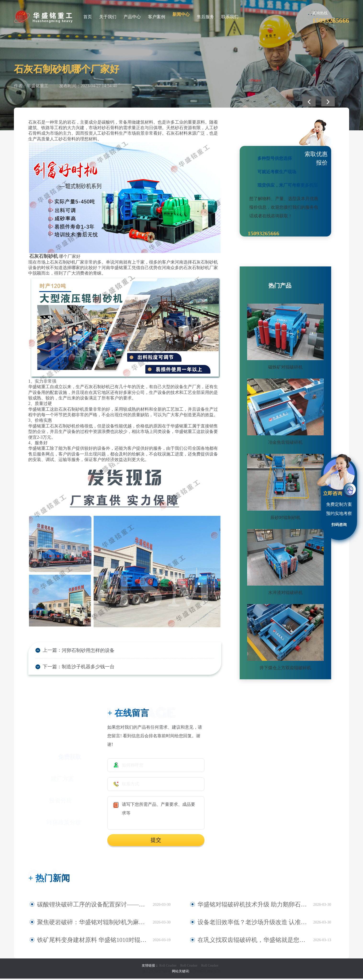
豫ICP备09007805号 (157, 973)
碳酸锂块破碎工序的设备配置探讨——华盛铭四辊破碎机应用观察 (93, 906)
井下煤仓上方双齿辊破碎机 (285, 668)
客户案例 (157, 17)
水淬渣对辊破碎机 (285, 593)
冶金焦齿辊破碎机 (285, 442)
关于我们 (108, 17)
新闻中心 (181, 14)
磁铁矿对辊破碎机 (285, 367)
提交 (156, 841)
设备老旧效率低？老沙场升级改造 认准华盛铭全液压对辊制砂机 (253, 924)
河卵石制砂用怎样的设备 (84, 651)
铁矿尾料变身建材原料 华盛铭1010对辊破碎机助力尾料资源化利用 (93, 941)
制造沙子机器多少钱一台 (84, 668)
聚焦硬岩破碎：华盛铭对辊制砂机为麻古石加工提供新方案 (93, 924)
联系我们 (230, 17)
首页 (88, 17)
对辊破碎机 (198, 973)
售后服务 (205, 17)
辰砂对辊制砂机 (285, 518)
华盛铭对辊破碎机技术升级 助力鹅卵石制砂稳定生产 (248, 906)
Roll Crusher (168, 967)
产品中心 (132, 17)
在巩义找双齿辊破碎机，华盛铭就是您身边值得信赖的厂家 (253, 941)
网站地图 (214, 973)
